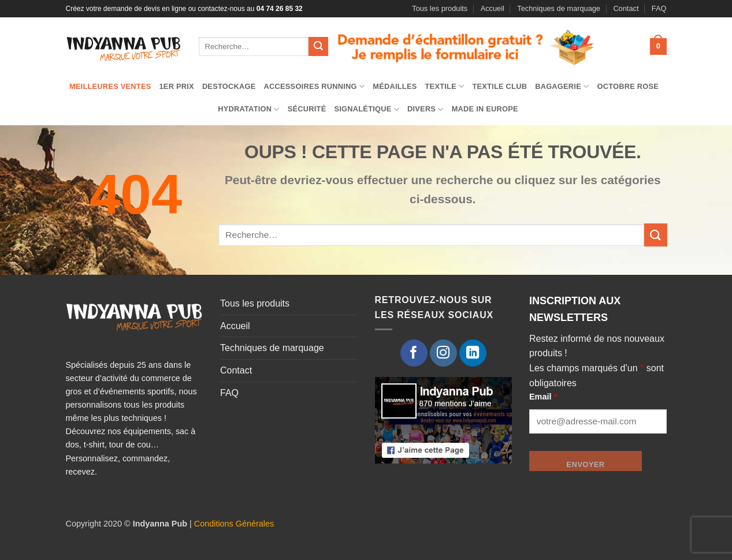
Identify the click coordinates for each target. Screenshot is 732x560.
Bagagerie (562, 86)
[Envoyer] (318, 47)
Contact (626, 8)
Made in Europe (485, 109)
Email (543, 397)
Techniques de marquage (559, 8)
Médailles (395, 86)
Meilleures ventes (110, 86)
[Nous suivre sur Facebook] (414, 353)
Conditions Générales (234, 524)
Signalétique (367, 109)
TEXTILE (445, 86)
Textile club (499, 86)
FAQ (659, 8)
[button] (658, 47)
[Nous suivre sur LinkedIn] (473, 353)
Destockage (229, 86)
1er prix (177, 86)
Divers (426, 109)
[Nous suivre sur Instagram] (443, 353)
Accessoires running (315, 86)
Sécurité (307, 109)
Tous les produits (440, 8)
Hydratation (249, 109)
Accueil (493, 8)
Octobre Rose (628, 86)
